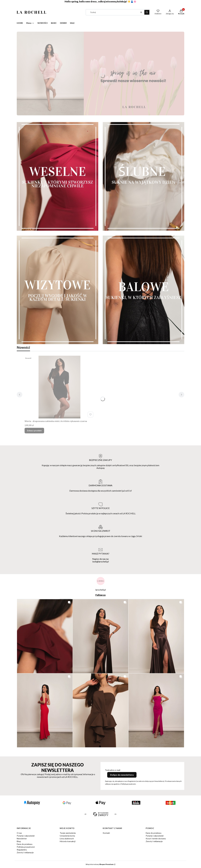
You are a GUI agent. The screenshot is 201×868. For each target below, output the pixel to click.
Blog (19, 841)
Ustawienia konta (67, 836)
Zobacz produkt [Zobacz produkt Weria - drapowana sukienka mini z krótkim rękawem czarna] (34, 431)
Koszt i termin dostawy (156, 838)
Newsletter (22, 838)
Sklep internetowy (100, 864)
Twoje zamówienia (68, 833)
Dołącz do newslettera (122, 775)
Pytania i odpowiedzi (26, 836)
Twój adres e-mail (113, 770)
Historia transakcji (68, 841)
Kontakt (106, 833)
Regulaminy (22, 850)
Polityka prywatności (26, 847)
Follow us (101, 595)
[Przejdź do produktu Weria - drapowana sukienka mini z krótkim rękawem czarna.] (59, 387)
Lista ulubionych (67, 838)
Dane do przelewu (25, 844)
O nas (19, 833)
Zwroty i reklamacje (25, 852)
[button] (147, 12)
